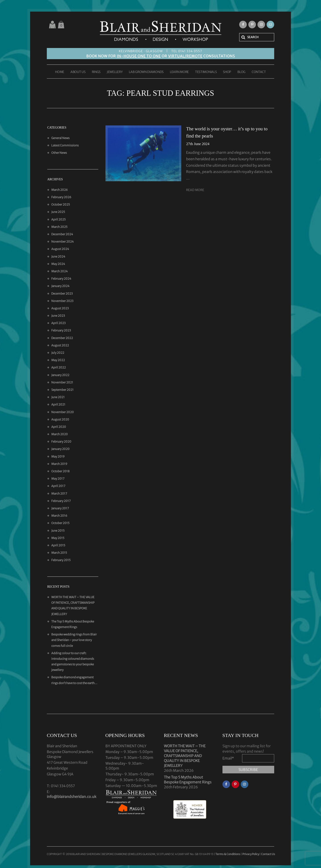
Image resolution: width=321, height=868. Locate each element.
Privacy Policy (251, 854)
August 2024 (60, 249)
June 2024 (58, 257)
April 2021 (58, 405)
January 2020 (60, 449)
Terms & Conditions (228, 854)
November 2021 (62, 382)
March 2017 (59, 494)
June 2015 (58, 531)
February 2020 (61, 442)
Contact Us (268, 854)
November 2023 (62, 301)
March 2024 (60, 271)
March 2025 (59, 227)
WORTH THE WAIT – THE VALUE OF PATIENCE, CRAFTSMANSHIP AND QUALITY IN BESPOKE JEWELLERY (185, 756)
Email (228, 758)
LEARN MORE (179, 72)
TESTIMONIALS (206, 72)
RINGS (96, 72)
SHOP (227, 72)
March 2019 (59, 464)
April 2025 (59, 220)
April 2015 (58, 545)
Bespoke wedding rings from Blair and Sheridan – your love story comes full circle (74, 640)
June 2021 (58, 397)
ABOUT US (78, 72)
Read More (195, 190)
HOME (60, 72)
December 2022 (62, 338)
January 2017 (60, 508)
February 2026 (61, 197)
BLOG (241, 72)
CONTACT (259, 72)
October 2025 (61, 205)
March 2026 (60, 190)
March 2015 (59, 553)
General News (60, 138)
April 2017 (58, 486)
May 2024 (58, 264)
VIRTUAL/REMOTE (185, 56)
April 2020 (59, 427)
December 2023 (62, 294)
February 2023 (61, 330)
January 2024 (60, 286)
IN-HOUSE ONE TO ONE (139, 56)
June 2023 (58, 316)
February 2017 (61, 501)
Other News (59, 153)
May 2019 (58, 457)
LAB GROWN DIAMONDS (146, 72)
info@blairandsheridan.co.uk (72, 797)
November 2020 (63, 412)
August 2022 (60, 345)
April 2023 (58, 323)
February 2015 (61, 560)
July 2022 (58, 353)
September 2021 (62, 390)
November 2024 (63, 242)
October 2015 (60, 523)
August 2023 (60, 308)
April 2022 (59, 367)
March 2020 (60, 434)
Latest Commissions (65, 145)
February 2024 (61, 279)
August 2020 (60, 419)
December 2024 (62, 234)
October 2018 (60, 471)
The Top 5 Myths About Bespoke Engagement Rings (188, 780)
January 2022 (60, 375)
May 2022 (58, 360)
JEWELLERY (115, 72)
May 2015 (58, 538)
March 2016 (59, 516)
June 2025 (58, 212)
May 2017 (58, 479)
